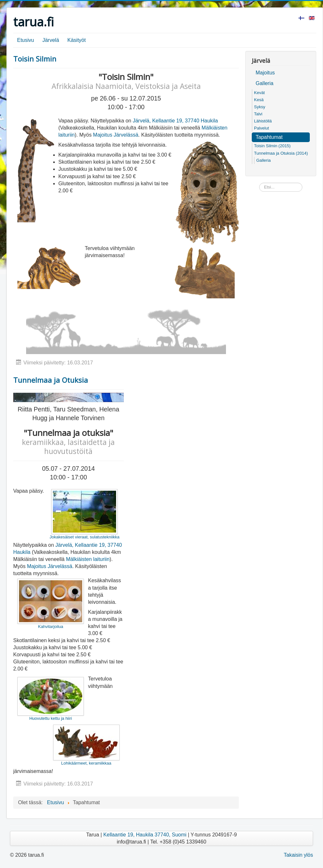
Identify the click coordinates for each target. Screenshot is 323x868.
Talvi (258, 114)
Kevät (259, 93)
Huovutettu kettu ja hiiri (51, 699)
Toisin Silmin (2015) (272, 146)
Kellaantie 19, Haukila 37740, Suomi (145, 835)
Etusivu (25, 40)
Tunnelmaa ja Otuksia (51, 380)
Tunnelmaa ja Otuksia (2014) (281, 153)
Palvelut (261, 128)
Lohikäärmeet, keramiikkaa (86, 745)
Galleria (264, 83)
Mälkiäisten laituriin (88, 559)
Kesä (259, 100)
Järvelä (51, 40)
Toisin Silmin (35, 59)
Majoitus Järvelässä (116, 135)
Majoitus (265, 73)
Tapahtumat (269, 137)
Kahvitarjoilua (51, 604)
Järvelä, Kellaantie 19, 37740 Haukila (175, 121)
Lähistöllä (263, 121)
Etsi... (259, 183)
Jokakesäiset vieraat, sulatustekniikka (85, 514)
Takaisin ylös (298, 855)
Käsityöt (77, 40)
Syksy (260, 107)
